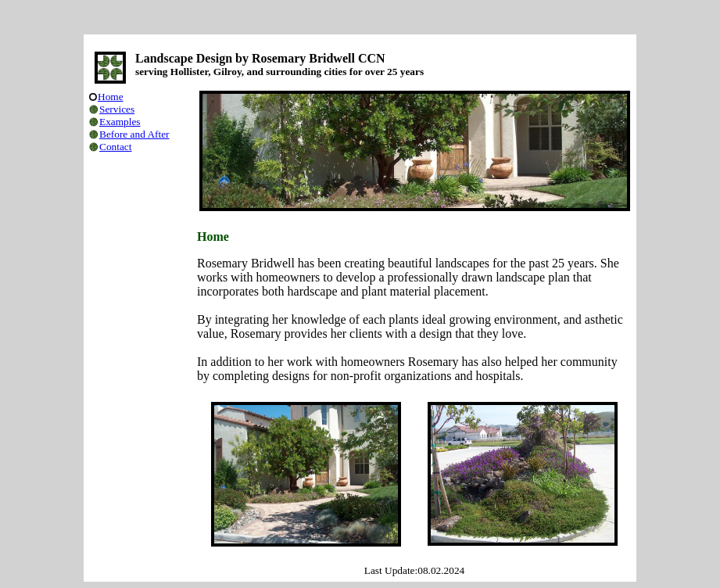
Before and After (134, 134)
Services (117, 109)
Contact (115, 147)
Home (111, 97)
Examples (120, 122)
